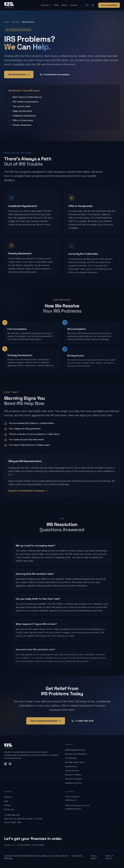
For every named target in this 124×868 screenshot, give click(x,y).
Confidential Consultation (55, 74)
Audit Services (71, 766)
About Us (8, 797)
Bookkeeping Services (75, 750)
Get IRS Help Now (19, 74)
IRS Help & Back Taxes (75, 762)
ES (93, 5)
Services (46, 5)
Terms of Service (109, 857)
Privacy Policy (94, 857)
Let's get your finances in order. (33, 839)
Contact (74, 5)
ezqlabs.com (71, 800)
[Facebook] (10, 764)
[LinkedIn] (5, 764)
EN (87, 5)
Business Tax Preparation (76, 754)
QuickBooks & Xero (74, 783)
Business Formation (73, 775)
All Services (9, 809)
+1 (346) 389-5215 (12, 815)
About (64, 5)
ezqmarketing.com (73, 809)
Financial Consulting (74, 779)
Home (7, 22)
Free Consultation (109, 5)
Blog (57, 5)
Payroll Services (72, 771)
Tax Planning (71, 758)
